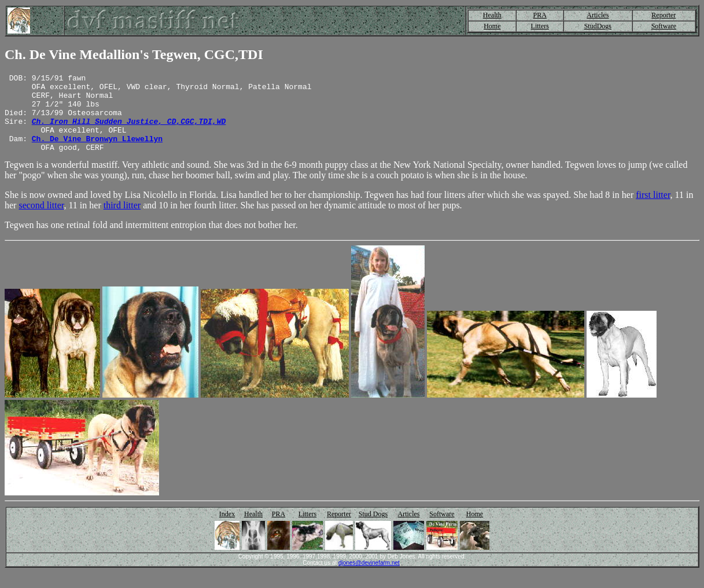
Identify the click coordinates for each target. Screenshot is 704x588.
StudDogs (598, 26)
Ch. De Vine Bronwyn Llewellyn (97, 152)
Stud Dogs (373, 530)
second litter (41, 221)
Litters (540, 26)
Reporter (664, 15)
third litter (122, 221)
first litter (653, 210)
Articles (598, 15)
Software (664, 26)
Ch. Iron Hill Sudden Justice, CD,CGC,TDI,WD (129, 131)
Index (227, 530)
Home (492, 26)
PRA (540, 15)
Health (492, 15)
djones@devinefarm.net (369, 578)
